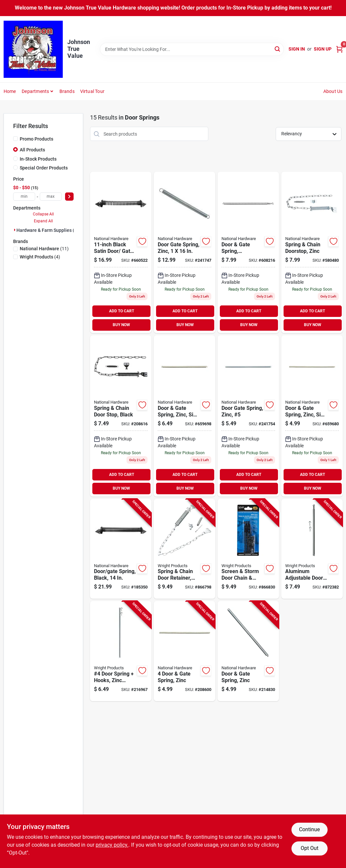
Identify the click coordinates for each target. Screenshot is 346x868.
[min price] (24, 197)
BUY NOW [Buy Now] (121, 325)
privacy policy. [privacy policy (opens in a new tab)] (112, 845)
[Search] (278, 49)
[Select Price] (69, 197)
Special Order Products (44, 168)
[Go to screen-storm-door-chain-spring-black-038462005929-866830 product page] (248, 549)
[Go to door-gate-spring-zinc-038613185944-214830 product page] (248, 651)
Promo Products (36, 139)
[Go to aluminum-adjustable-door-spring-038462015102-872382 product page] (312, 549)
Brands (67, 91)
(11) (44, 249)
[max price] (51, 197)
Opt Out (310, 848)
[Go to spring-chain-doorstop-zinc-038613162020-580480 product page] (312, 252)
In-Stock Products (38, 159)
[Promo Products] (15, 139)
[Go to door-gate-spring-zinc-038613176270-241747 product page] (185, 252)
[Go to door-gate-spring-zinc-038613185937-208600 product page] (185, 651)
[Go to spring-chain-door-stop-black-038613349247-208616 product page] (121, 416)
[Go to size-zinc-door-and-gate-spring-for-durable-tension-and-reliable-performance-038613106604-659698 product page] (185, 416)
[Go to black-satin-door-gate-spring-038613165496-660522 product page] (121, 252)
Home (10, 91)
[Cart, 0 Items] (339, 49)
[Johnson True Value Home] (33, 49)
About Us (333, 91)
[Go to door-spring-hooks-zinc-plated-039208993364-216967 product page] (121, 651)
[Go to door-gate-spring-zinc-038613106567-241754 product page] (248, 416)
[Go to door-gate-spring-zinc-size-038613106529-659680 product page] (312, 416)
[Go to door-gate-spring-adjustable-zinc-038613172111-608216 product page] (248, 252)
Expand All (43, 221)
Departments (35, 91)
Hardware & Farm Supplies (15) (49, 230)
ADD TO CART (122, 311)
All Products (32, 150)
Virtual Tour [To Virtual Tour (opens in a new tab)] (92, 91)
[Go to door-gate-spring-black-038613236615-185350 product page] (121, 549)
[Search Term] (192, 49)
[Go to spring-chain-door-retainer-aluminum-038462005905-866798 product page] (185, 549)
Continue (309, 829)
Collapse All (43, 214)
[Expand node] (15, 230)
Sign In (297, 49)
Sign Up (323, 49)
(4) (40, 257)
